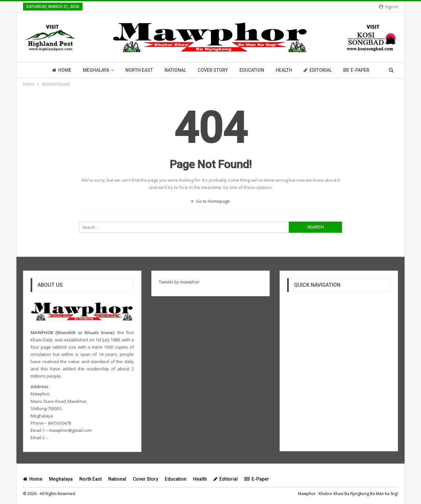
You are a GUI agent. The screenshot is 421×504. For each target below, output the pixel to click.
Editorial (318, 70)
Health (284, 70)
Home (62, 70)
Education (252, 70)
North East (139, 70)
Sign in (388, 7)
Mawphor (307, 494)
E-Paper (356, 70)
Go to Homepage (210, 201)
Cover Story (213, 70)
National (175, 70)
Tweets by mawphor (179, 282)
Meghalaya (96, 70)
